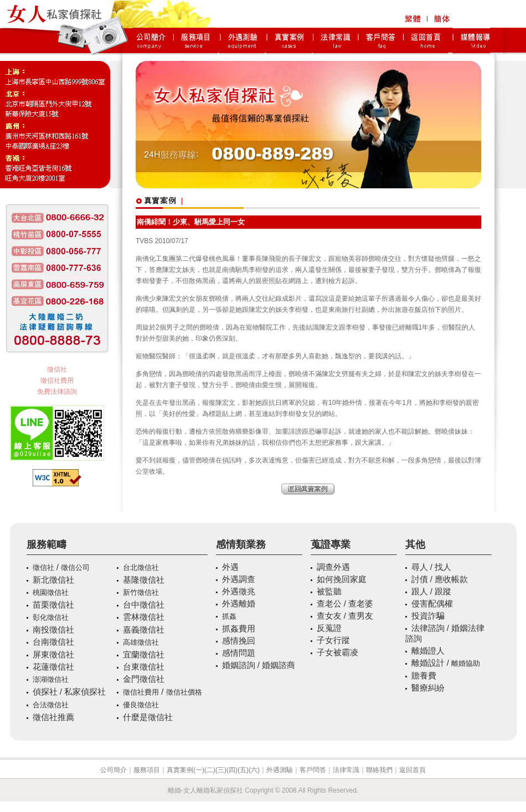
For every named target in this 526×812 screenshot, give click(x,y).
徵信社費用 (57, 381)
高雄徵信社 (141, 642)
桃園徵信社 (51, 592)
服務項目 (147, 770)
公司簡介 (114, 770)
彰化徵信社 (51, 617)
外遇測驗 (280, 770)
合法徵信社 (51, 705)
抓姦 (229, 616)
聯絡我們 (379, 770)
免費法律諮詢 (57, 392)
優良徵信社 (141, 705)
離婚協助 (466, 663)
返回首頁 (412, 770)
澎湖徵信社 (51, 679)
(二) (210, 770)
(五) (243, 770)
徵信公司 (75, 567)
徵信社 (57, 369)
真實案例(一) (185, 770)
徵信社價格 (184, 692)
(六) (254, 770)
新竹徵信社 (141, 592)
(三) (221, 770)
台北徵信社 (141, 567)
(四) (232, 770)
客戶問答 (313, 770)
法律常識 (346, 770)
